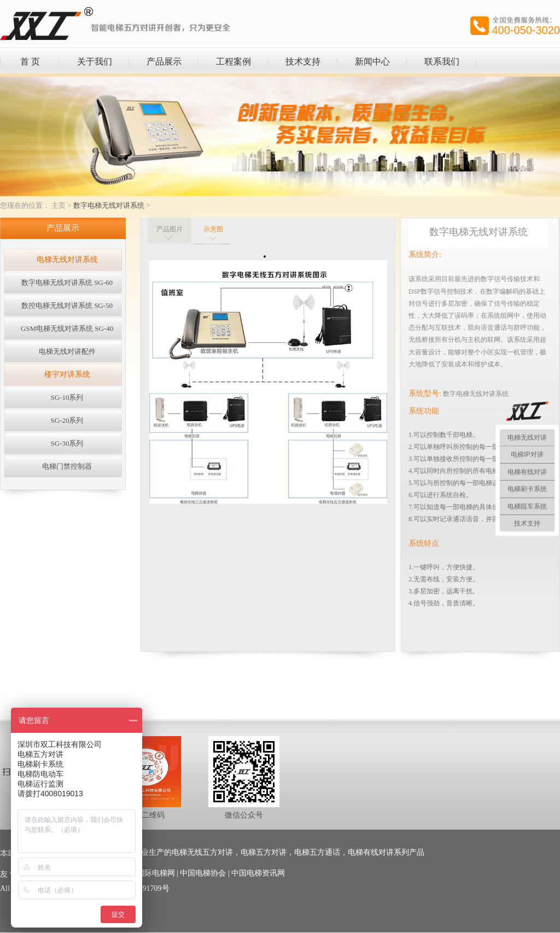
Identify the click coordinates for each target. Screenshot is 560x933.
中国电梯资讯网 (258, 873)
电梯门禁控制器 (67, 466)
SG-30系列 (67, 443)
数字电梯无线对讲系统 (109, 205)
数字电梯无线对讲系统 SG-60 (67, 282)
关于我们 (95, 62)
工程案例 (234, 62)
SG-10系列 (67, 397)
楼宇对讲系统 (67, 374)
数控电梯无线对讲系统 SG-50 (67, 305)
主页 (59, 205)
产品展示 (164, 62)
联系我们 (442, 62)
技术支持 (303, 62)
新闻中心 (372, 62)
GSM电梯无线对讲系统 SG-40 (67, 328)
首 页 (30, 62)
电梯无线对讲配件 (67, 351)
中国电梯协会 (203, 873)
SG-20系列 (67, 420)
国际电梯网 (156, 873)
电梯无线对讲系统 (67, 260)
